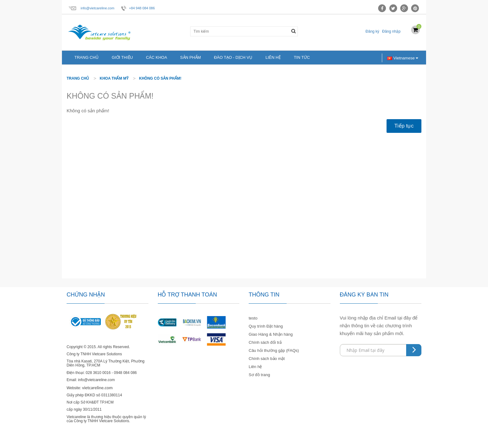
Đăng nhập (391, 31)
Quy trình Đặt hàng (266, 326)
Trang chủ (87, 57)
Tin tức (302, 57)
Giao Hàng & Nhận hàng (271, 334)
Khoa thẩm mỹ (114, 78)
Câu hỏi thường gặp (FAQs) (274, 350)
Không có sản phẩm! (160, 78)
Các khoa (157, 57)
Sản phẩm (191, 57)
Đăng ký (373, 31)
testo (253, 318)
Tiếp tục (404, 126)
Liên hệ (273, 57)
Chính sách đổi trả (265, 342)
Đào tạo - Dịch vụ (233, 57)
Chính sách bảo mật (267, 359)
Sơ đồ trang (259, 375)
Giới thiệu (122, 57)
